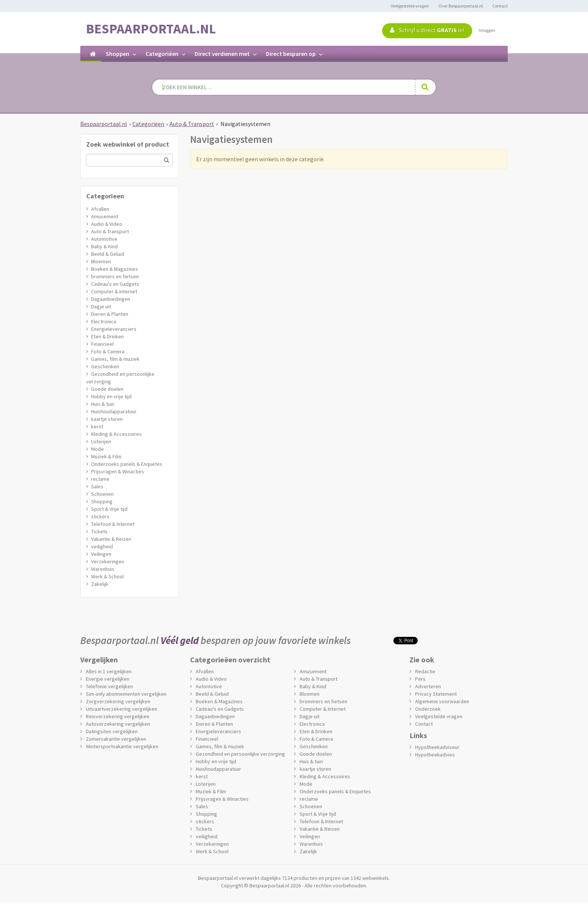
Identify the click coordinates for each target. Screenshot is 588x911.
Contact (500, 6)
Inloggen (487, 30)
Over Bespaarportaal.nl (461, 6)
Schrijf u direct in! (427, 30)
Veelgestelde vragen (410, 6)
